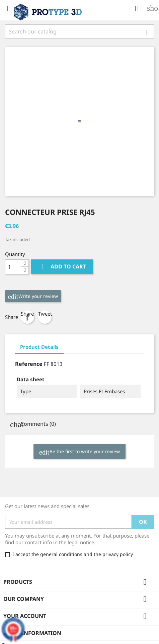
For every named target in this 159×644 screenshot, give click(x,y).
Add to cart (62, 267)
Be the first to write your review (79, 452)
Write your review (33, 296)
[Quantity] (13, 267)
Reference (29, 364)
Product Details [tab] (39, 347)
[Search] (79, 31)
